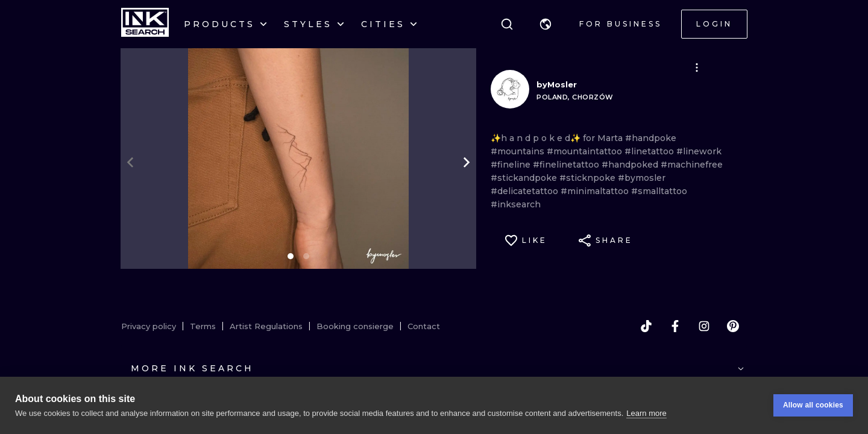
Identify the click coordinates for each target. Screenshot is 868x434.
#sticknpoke (589, 178)
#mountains (519, 151)
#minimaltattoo (596, 191)
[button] (546, 24)
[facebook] (675, 326)
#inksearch (516, 204)
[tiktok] (646, 326)
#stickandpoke (525, 178)
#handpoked (631, 165)
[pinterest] (733, 326)
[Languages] (546, 24)
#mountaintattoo (586, 151)
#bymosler (642, 178)
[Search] (507, 24)
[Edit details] (697, 68)
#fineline (512, 165)
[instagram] (704, 326)
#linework (699, 151)
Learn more (646, 414)
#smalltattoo (659, 191)
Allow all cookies (813, 406)
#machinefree (692, 165)
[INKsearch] (145, 24)
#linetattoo (650, 151)
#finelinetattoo (567, 165)
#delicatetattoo (526, 191)
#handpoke (651, 138)
